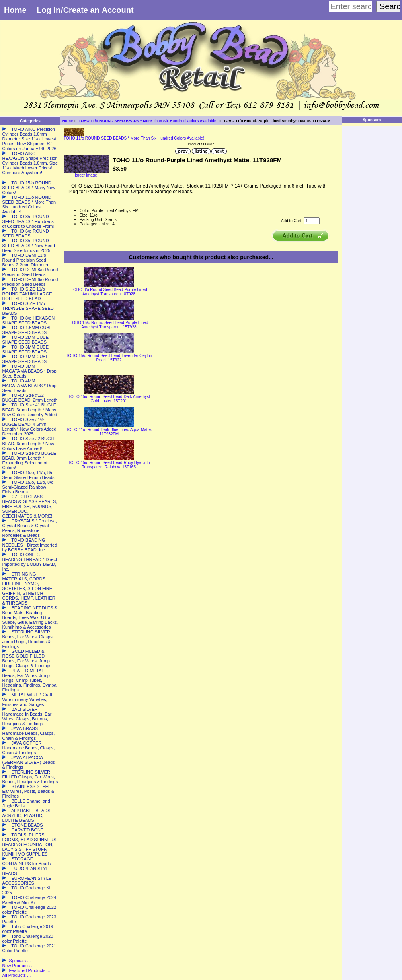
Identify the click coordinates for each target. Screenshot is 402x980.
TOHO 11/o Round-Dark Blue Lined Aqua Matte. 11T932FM (109, 432)
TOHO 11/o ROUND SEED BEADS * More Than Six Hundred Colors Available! (148, 121)
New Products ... (18, 966)
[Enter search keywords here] (351, 7)
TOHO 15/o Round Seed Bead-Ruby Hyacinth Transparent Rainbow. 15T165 (109, 465)
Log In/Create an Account (85, 10)
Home (15, 10)
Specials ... (20, 961)
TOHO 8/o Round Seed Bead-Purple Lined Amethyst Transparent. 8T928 (109, 292)
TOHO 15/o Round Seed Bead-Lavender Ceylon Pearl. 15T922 (109, 358)
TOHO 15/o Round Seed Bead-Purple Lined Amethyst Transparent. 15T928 (109, 325)
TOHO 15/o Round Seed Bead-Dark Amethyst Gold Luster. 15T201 (109, 399)
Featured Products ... (30, 970)
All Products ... (16, 975)
